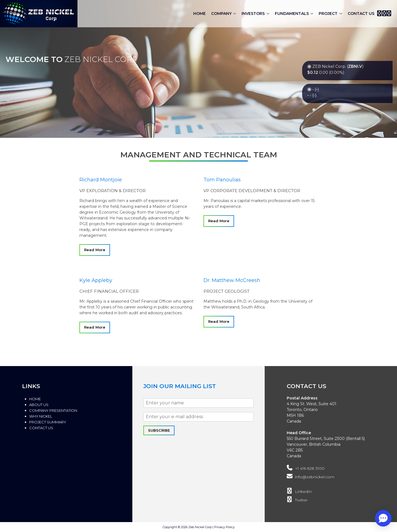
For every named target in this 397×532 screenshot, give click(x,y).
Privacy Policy (224, 527)
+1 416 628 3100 (306, 468)
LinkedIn (299, 491)
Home (199, 14)
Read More (95, 250)
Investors (253, 14)
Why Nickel (41, 416)
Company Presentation (53, 410)
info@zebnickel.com (311, 477)
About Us (39, 405)
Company (221, 14)
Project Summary (48, 422)
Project (328, 14)
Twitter (297, 500)
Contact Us (361, 14)
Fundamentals (292, 14)
